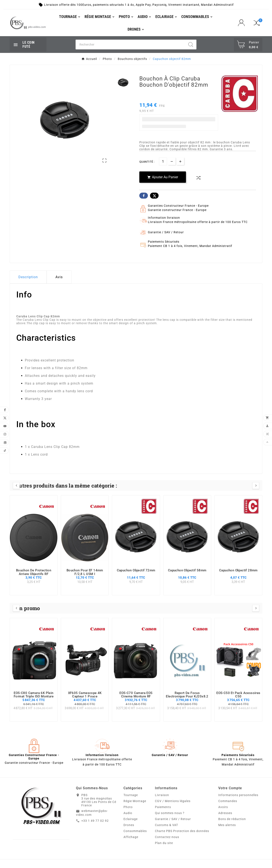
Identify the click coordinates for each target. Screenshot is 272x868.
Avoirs (223, 807)
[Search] (191, 45)
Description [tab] (28, 277)
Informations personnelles (238, 795)
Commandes (228, 801)
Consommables (135, 831)
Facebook (144, 196)
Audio (128, 813)
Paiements (163, 807)
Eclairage (131, 819)
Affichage (131, 837)
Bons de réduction (232, 819)
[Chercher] (131, 45)
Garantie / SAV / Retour (173, 819)
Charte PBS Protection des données (182, 831)
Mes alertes (227, 825)
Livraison (162, 795)
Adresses (225, 813)
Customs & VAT (166, 825)
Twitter (154, 196)
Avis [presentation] (59, 277)
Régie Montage (135, 801)
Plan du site (164, 843)
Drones (129, 825)
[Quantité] (163, 161)
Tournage (131, 795)
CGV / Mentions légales (173, 801)
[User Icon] (243, 23)
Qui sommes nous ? (170, 813)
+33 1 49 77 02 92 (95, 821)
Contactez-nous (167, 837)
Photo (128, 807)
